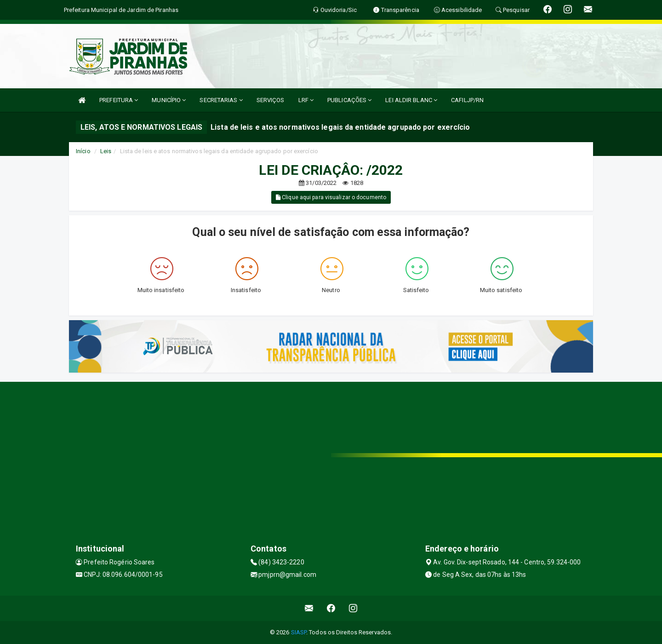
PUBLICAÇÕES (349, 100)
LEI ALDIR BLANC (411, 100)
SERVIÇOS (271, 100)
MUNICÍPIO (169, 100)
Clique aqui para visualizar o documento (331, 197)
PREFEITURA (119, 100)
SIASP (299, 632)
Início (83, 151)
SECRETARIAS (221, 100)
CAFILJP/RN (467, 100)
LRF (306, 100)
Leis (106, 151)
